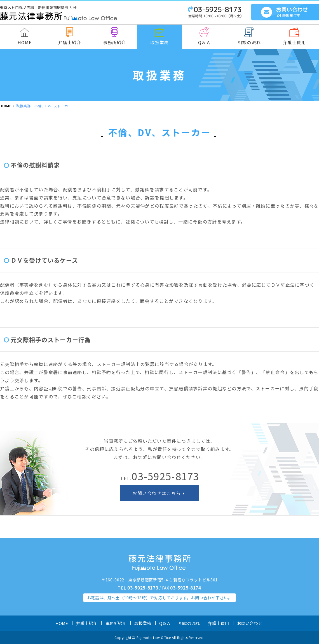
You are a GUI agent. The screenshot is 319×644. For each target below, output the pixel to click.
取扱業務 (143, 623)
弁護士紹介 (87, 623)
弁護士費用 (218, 623)
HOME (6, 106)
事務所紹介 (116, 623)
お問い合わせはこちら (159, 493)
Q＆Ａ (165, 623)
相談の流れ (189, 623)
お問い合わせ (250, 623)
